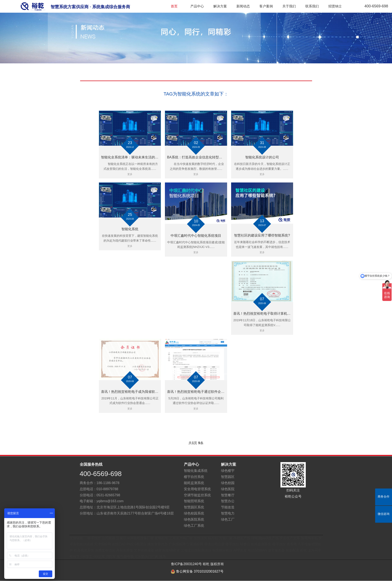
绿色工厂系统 (194, 526)
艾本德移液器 (144, 550)
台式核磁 (108, 538)
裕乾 (303, 550)
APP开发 (240, 550)
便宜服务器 (276, 550)
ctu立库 (99, 556)
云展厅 (121, 538)
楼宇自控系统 (194, 477)
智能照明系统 (194, 501)
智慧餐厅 (228, 495)
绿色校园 (228, 483)
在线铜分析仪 (222, 550)
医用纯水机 (309, 538)
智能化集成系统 (196, 471)
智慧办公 (228, 501)
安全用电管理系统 (197, 489)
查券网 (292, 544)
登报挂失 (200, 538)
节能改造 (228, 507)
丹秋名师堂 (125, 550)
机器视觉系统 (84, 550)
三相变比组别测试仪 (196, 550)
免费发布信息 (105, 550)
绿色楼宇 (228, 471)
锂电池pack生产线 (265, 538)
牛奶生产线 (242, 538)
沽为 (162, 556)
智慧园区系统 (194, 507)
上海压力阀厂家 (181, 538)
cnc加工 (87, 556)
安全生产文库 (290, 538)
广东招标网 (177, 544)
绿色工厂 (228, 519)
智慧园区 (228, 477)
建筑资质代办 (158, 544)
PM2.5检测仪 (137, 544)
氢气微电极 (125, 556)
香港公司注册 (214, 544)
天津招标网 (102, 544)
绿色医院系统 (194, 519)
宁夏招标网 (195, 544)
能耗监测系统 (194, 483)
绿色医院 (228, 489)
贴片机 (213, 538)
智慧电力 (228, 513)
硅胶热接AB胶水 (168, 550)
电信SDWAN (257, 550)
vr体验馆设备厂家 (140, 538)
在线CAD (119, 544)
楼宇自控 (94, 538)
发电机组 (161, 538)
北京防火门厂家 (146, 556)
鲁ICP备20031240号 (186, 564)
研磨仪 (245, 544)
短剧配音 (292, 550)
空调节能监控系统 (197, 495)
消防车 (111, 556)
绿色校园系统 (194, 513)
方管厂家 (226, 538)
